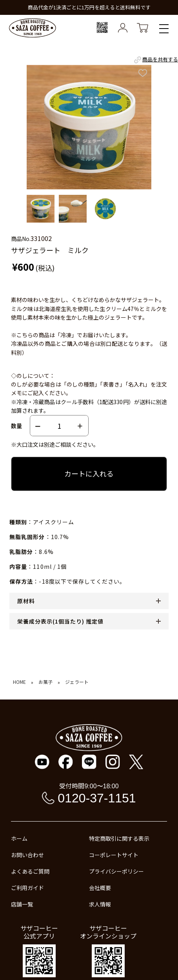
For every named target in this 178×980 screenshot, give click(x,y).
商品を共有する (155, 60)
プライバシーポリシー (116, 871)
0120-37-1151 (97, 798)
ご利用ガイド (27, 888)
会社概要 (100, 888)
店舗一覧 (22, 904)
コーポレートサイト (114, 855)
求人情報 (100, 904)
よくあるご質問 (30, 871)
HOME (19, 682)
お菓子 (45, 682)
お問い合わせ (27, 855)
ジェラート (77, 682)
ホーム (19, 838)
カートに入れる (89, 473)
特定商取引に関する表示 (119, 838)
